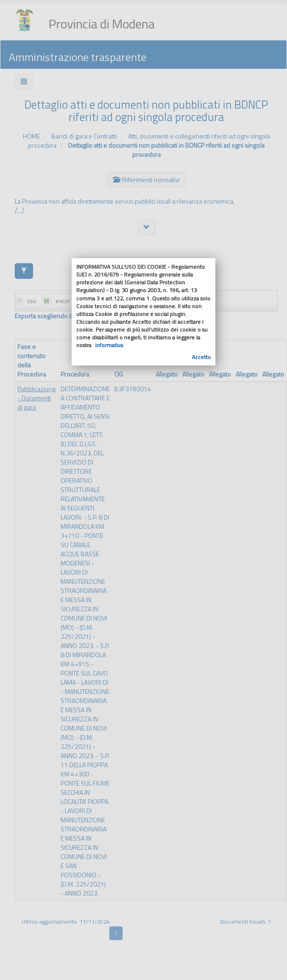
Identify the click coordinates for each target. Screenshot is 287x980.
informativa (109, 345)
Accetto (201, 357)
